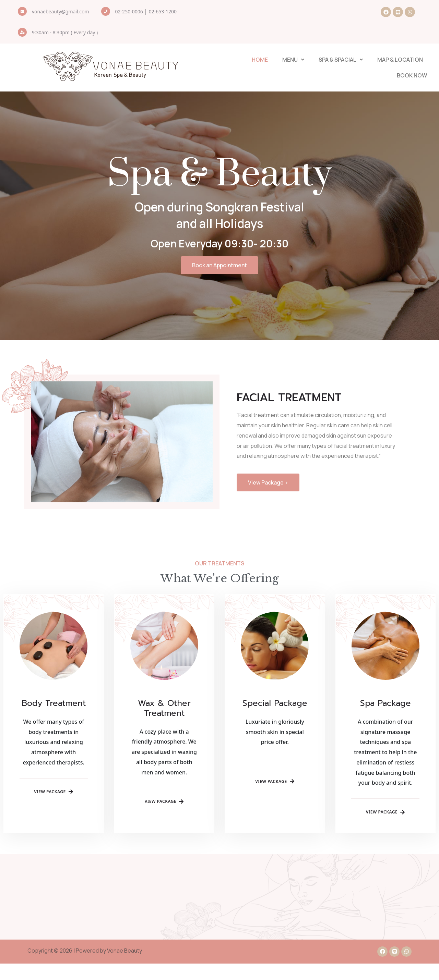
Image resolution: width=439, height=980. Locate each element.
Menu (293, 60)
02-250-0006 (129, 11)
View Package (54, 815)
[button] (293, 60)
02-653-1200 (163, 11)
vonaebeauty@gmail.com (61, 11)
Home (260, 60)
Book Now (413, 76)
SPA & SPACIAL (341, 60)
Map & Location (400, 60)
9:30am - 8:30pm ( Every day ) (65, 32)
